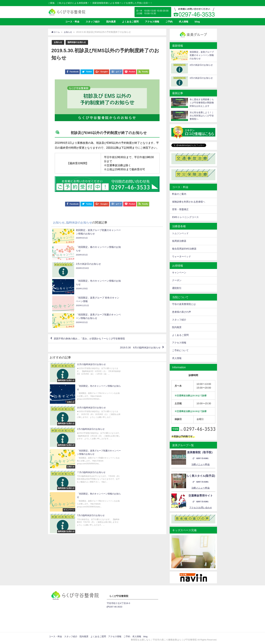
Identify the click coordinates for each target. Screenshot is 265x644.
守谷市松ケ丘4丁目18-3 (118, 603)
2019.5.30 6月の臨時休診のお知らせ (137, 298)
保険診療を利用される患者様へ (189, 202)
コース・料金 (72, 22)
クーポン (177, 280)
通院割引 (177, 288)
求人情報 (184, 22)
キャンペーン (179, 273)
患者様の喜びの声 (182, 312)
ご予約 (169, 22)
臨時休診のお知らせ (78, 42)
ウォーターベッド (182, 256)
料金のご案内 (179, 194)
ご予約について (180, 350)
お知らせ (58, 42)
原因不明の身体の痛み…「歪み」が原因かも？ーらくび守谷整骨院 (95, 288)
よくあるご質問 (130, 22)
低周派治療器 (179, 241)
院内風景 (111, 22)
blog (197, 22)
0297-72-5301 (201, 458)
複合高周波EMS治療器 (184, 249)
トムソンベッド (180, 233)
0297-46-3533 (115, 607)
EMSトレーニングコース (185, 217)
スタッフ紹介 (93, 22)
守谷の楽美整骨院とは (184, 304)
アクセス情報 (152, 22)
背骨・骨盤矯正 (180, 209)
